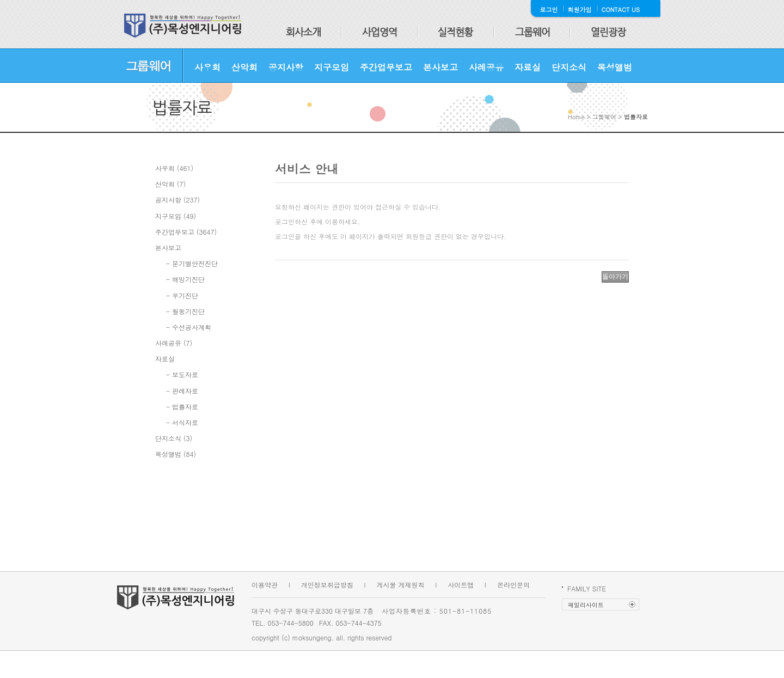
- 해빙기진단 (185, 279)
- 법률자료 (182, 407)
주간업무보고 (386, 67)
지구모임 (332, 67)
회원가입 (580, 10)
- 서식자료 (182, 422)
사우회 (207, 67)
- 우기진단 (182, 295)
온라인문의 (513, 585)
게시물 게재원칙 (401, 585)
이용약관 (265, 585)
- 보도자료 (182, 374)
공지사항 (286, 67)
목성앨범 (615, 67)
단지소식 (569, 67)
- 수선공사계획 (189, 327)
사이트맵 (461, 585)
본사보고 (440, 67)
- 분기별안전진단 (192, 263)
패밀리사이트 (586, 605)
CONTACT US (621, 10)
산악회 (244, 67)
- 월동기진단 (185, 311)
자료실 (528, 67)
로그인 (549, 10)
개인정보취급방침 (327, 585)
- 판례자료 (182, 391)
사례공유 (486, 67)
